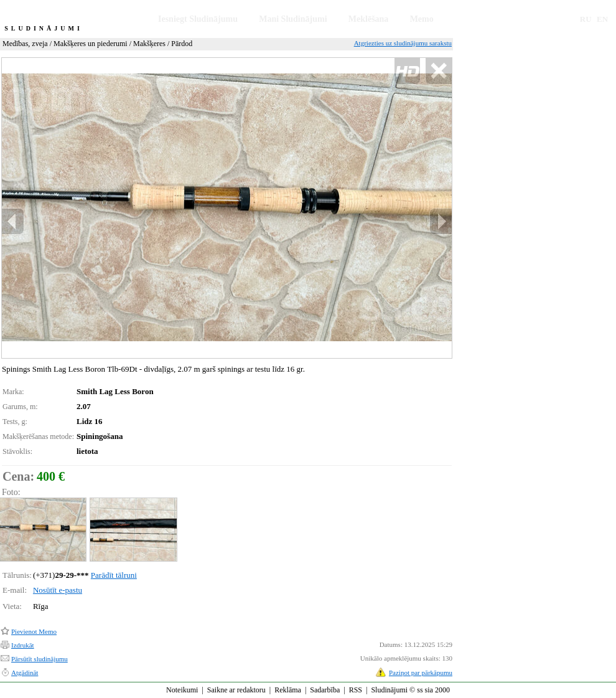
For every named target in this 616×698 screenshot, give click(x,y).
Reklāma (288, 690)
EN (602, 19)
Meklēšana (369, 19)
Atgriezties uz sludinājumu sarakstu (403, 43)
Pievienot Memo (34, 631)
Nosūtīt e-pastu (58, 590)
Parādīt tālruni (114, 575)
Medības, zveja (25, 44)
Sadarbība (325, 690)
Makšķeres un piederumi (91, 44)
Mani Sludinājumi (293, 19)
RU (586, 19)
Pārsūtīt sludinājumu (40, 659)
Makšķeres (149, 44)
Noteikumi (182, 690)
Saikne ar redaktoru (236, 690)
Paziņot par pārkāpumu (421, 672)
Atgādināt (25, 672)
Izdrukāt (23, 645)
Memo (422, 19)
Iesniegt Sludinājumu (198, 19)
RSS (356, 690)
